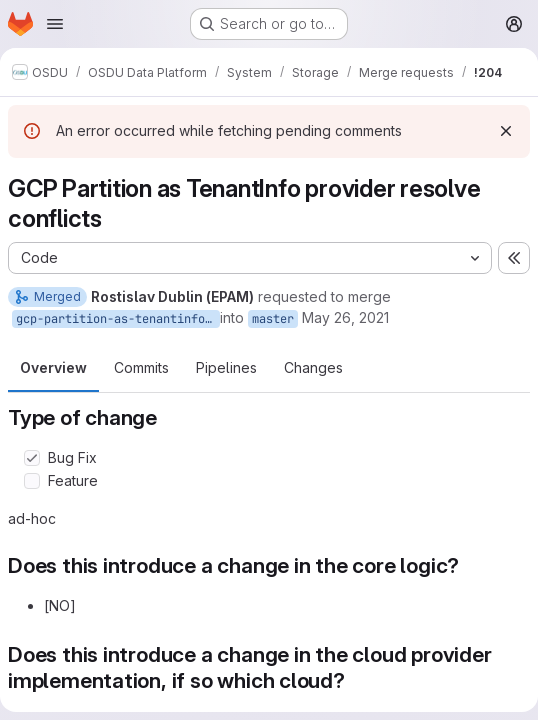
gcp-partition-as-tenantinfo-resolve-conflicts (118, 319)
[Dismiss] (506, 131)
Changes (313, 367)
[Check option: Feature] (32, 481)
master (273, 319)
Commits (141, 367)
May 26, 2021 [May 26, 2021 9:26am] (345, 317)
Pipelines (226, 367)
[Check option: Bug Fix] (32, 458)
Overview (53, 367)
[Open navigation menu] (55, 24)
